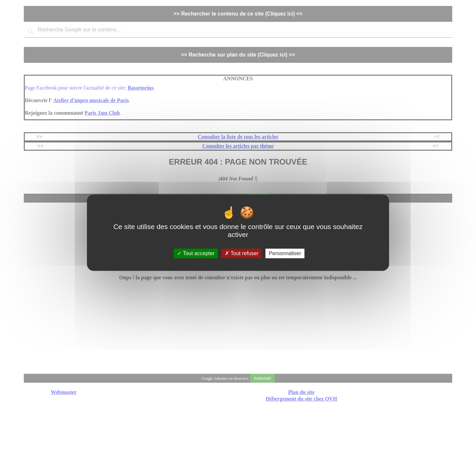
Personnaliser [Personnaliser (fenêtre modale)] (285, 253)
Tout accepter (196, 253)
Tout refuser (242, 253)
